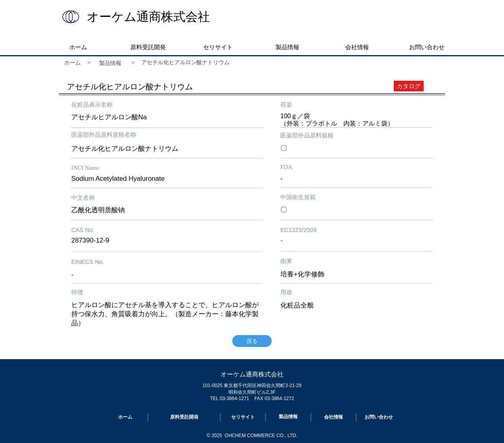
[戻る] (252, 341)
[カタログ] (409, 86)
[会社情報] (333, 417)
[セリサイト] (243, 417)
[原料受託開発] (184, 417)
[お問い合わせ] (379, 417)
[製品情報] (114, 63)
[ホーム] (72, 63)
